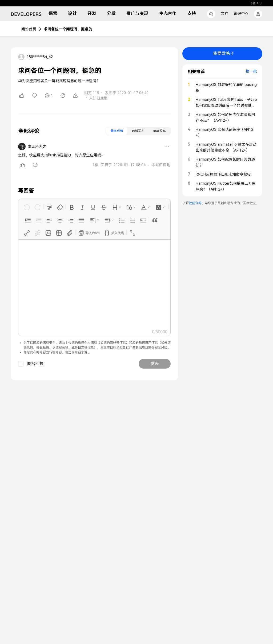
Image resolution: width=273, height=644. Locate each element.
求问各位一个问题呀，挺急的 (68, 29)
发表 (155, 364)
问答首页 (29, 29)
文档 (224, 14)
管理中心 (241, 14)
